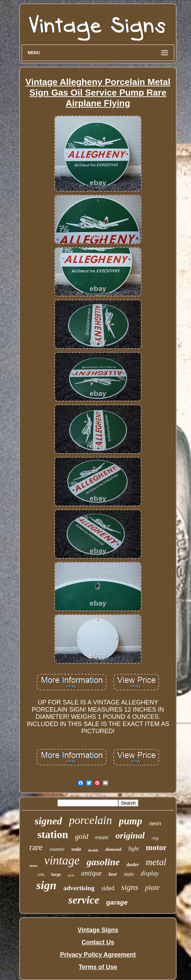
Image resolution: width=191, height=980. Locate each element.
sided (108, 888)
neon (155, 824)
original (130, 836)
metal (156, 862)
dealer (133, 865)
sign (47, 885)
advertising (79, 888)
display (150, 873)
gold (82, 836)
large (56, 874)
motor (156, 848)
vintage (62, 861)
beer (113, 874)
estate (102, 837)
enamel (57, 849)
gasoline (103, 862)
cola (41, 874)
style (71, 875)
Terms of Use (98, 967)
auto (129, 874)
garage (117, 902)
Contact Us (98, 942)
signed (48, 821)
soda (76, 849)
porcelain (91, 820)
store (33, 866)
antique (91, 873)
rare (36, 847)
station (53, 834)
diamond (113, 849)
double (93, 850)
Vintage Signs (98, 930)
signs (130, 887)
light (133, 849)
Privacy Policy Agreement (98, 955)
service (84, 900)
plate (152, 887)
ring (155, 838)
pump (131, 821)
